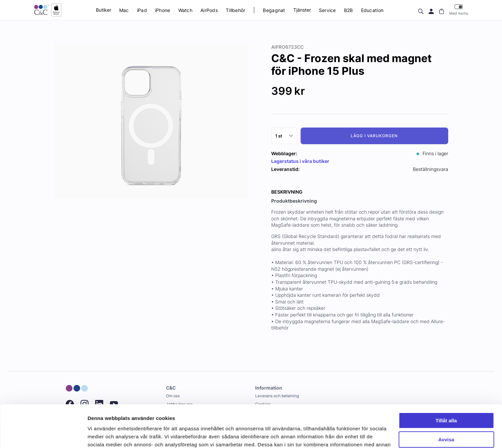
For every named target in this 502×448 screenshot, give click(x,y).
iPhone (163, 10)
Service (327, 10)
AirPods (209, 10)
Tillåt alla (446, 384)
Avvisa (446, 403)
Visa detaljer (102, 435)
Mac (124, 10)
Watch (185, 10)
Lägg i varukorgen (374, 136)
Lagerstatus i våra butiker (300, 161)
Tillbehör (236, 10)
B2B (349, 10)
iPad (142, 10)
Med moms (459, 10)
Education (372, 10)
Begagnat (274, 10)
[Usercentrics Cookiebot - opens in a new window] (43, 435)
